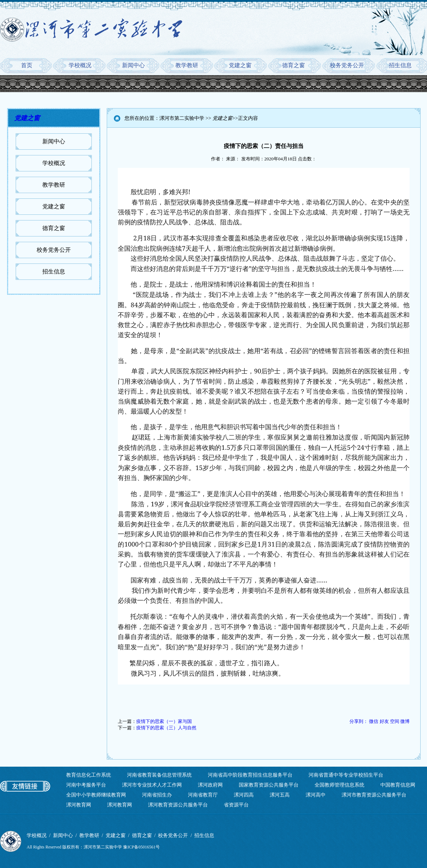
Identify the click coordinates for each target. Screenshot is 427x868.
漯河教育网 (79, 805)
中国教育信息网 (398, 785)
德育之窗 (294, 65)
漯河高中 (316, 795)
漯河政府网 (210, 785)
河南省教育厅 (203, 795)
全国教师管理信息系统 (339, 785)
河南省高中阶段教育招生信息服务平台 (250, 775)
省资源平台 (236, 805)
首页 (27, 65)
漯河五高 (280, 795)
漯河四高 (244, 795)
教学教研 (187, 65)
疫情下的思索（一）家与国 (164, 721)
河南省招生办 (157, 795)
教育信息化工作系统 (89, 775)
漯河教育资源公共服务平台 (178, 805)
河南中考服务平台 (86, 785)
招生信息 (400, 65)
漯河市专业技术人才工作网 (152, 785)
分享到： (359, 721)
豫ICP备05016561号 (141, 847)
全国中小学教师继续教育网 (96, 795)
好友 (384, 721)
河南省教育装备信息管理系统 (159, 775)
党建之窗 (240, 65)
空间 (395, 721)
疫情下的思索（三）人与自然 (166, 728)
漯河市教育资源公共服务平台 (374, 795)
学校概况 (80, 65)
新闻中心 (133, 65)
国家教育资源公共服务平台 (269, 785)
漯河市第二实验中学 (182, 118)
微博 (405, 721)
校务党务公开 (347, 65)
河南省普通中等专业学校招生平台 (346, 775)
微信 (374, 721)
